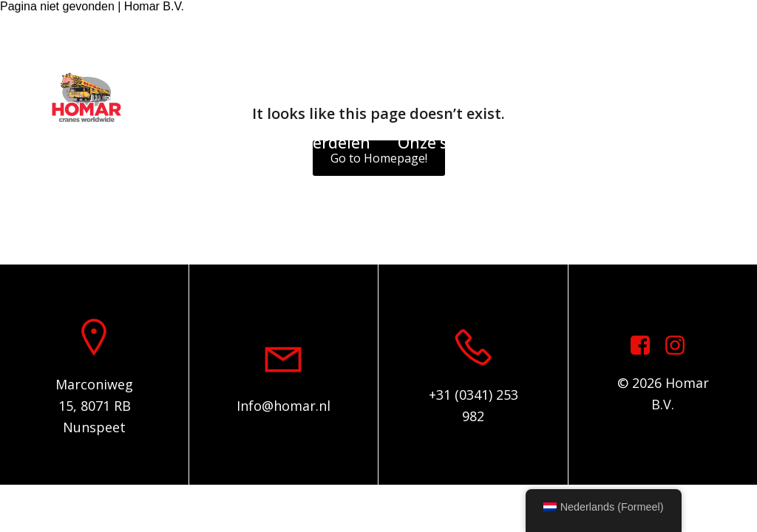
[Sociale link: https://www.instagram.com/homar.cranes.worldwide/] (713, 32)
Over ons (552, 143)
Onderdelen (326, 143)
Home (109, 143)
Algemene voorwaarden (379, 208)
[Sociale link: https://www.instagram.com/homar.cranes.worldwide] (680, 346)
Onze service (445, 143)
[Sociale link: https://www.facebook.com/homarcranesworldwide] (690, 32)
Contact (641, 143)
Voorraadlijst (206, 143)
